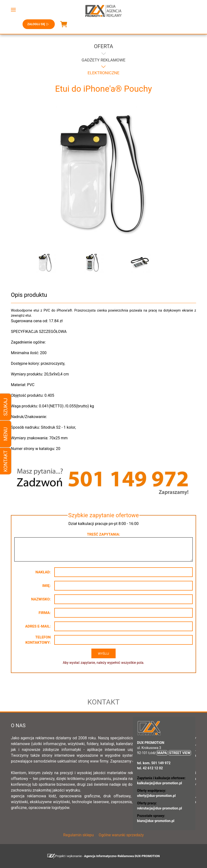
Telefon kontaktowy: (38, 640)
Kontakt (6, 461)
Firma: (45, 613)
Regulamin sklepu (79, 835)
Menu (6, 434)
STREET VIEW (180, 753)
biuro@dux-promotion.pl (156, 821)
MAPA (162, 753)
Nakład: (43, 572)
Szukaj (6, 407)
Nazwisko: (41, 599)
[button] (13, 10)
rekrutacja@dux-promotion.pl (160, 808)
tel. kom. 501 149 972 (154, 763)
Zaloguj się (39, 24)
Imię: (46, 586)
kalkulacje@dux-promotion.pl (160, 783)
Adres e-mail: (38, 626)
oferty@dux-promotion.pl (156, 796)
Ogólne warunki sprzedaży (121, 835)
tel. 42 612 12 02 (150, 768)
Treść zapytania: (103, 534)
